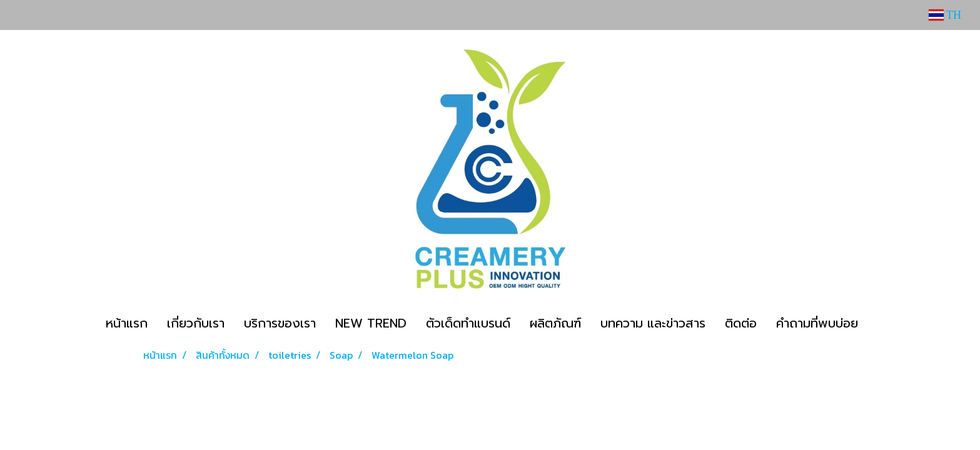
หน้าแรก (127, 323)
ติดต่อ (741, 323)
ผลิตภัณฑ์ (555, 323)
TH (945, 15)
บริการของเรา (280, 323)
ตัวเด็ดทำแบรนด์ (468, 323)
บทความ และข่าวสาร (653, 323)
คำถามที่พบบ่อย (817, 323)
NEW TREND (371, 323)
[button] (879, 323)
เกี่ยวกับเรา (196, 323)
